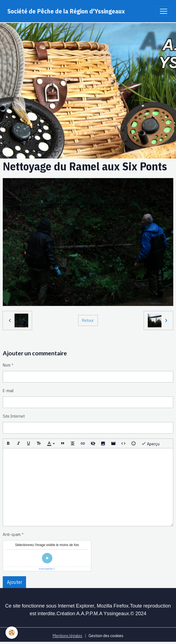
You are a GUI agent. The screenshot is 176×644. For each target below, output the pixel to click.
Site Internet (14, 416)
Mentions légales (67, 635)
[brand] (66, 11)
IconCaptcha (46, 569)
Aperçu (150, 444)
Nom (7, 365)
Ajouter (15, 582)
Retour (88, 320)
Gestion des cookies (106, 635)
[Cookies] (12, 633)
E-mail (8, 390)
